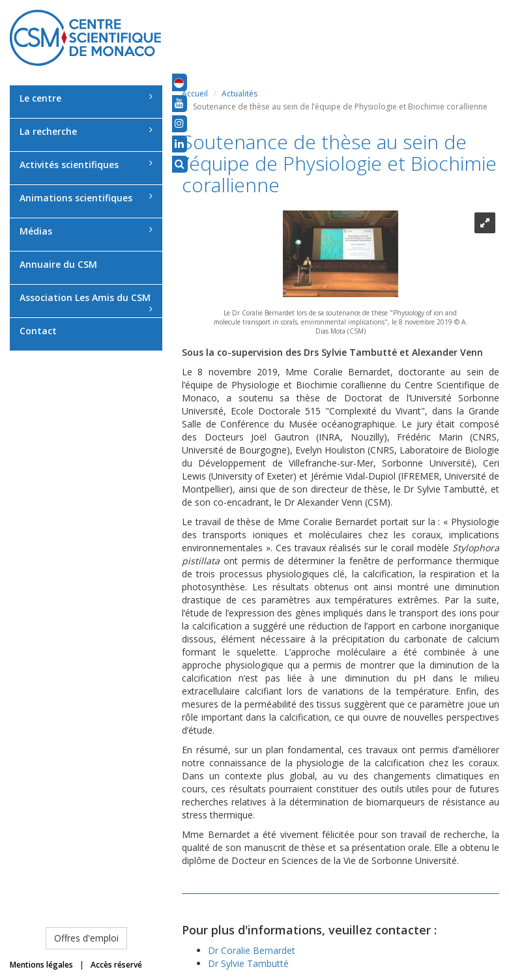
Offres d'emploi (86, 938)
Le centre (86, 98)
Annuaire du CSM (58, 264)
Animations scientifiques (86, 198)
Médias (86, 231)
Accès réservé (116, 965)
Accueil (195, 94)
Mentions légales (41, 965)
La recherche (86, 131)
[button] (179, 82)
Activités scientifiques (86, 165)
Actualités (240, 94)
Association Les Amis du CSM (86, 302)
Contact (38, 331)
